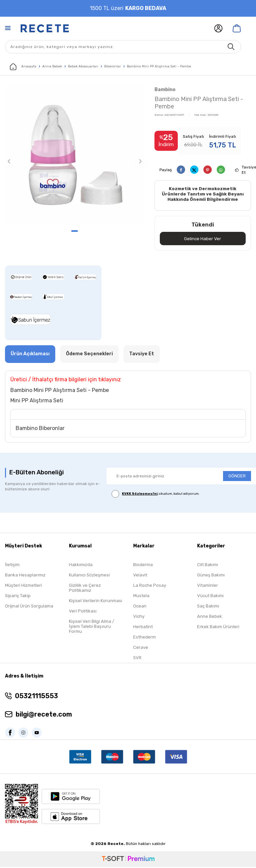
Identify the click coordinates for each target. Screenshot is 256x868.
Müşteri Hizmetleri (23, 586)
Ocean (140, 607)
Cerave (141, 648)
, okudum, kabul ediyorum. (156, 495)
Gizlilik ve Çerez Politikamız (85, 588)
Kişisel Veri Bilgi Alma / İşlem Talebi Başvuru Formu (92, 627)
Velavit (140, 576)
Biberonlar (113, 66)
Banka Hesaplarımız (25, 576)
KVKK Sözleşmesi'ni (140, 495)
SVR (137, 658)
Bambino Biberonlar (40, 429)
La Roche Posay (150, 586)
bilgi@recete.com (44, 715)
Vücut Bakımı (210, 596)
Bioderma (143, 565)
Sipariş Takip (18, 596)
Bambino (165, 90)
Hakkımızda (81, 565)
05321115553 (36, 697)
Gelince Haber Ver (203, 239)
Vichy (139, 617)
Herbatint (143, 627)
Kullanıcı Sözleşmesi (89, 576)
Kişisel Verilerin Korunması (96, 601)
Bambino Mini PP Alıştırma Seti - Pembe (159, 66)
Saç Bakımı (208, 607)
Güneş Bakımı (211, 576)
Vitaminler (208, 586)
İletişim (12, 565)
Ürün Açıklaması (30, 355)
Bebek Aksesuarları (83, 66)
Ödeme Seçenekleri (89, 355)
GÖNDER (237, 477)
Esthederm (144, 638)
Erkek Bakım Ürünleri (218, 627)
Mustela (141, 596)
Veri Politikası (83, 612)
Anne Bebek (52, 66)
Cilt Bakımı (208, 565)
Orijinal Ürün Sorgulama (29, 607)
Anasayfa (23, 67)
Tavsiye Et (142, 355)
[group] (75, 155)
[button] (75, 231)
